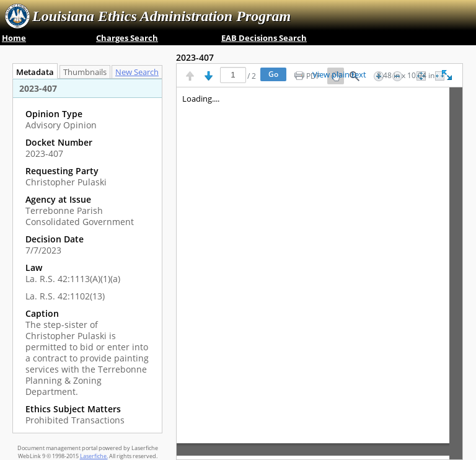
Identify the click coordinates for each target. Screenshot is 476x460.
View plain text (339, 75)
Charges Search (127, 38)
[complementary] (87, 267)
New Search (140, 72)
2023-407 (195, 57)
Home (14, 38)
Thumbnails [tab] (85, 72)
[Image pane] (320, 273)
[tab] (140, 72)
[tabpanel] (87, 256)
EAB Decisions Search (264, 38)
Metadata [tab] (32, 72)
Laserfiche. (94, 456)
